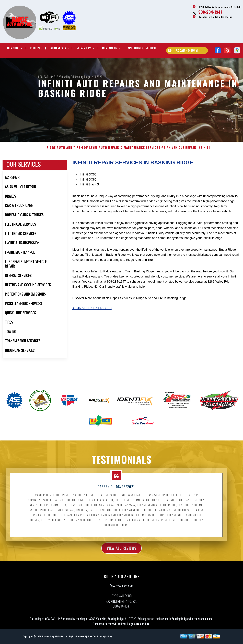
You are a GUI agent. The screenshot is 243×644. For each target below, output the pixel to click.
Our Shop (13, 48)
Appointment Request (142, 48)
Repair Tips (84, 48)
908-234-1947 (210, 12)
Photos (35, 48)
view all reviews (121, 564)
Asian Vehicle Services (92, 324)
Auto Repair (58, 48)
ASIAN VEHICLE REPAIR (179, 163)
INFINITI (204, 163)
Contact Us (110, 48)
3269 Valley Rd (65, 77)
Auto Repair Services (122, 601)
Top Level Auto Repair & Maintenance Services (121, 163)
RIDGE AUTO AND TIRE (63, 163)
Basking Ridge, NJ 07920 (88, 77)
